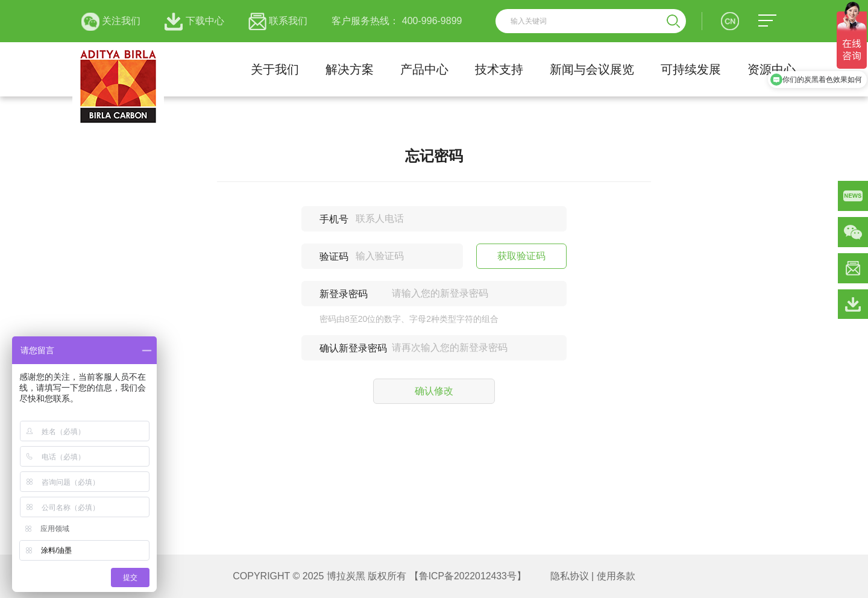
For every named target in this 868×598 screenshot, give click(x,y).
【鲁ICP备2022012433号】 (468, 576)
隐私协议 (570, 576)
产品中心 (424, 69)
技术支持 (499, 69)
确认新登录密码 (353, 348)
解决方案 (350, 69)
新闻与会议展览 (592, 69)
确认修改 (434, 391)
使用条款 (617, 576)
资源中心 (772, 69)
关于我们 (275, 69)
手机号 (334, 219)
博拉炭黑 (345, 576)
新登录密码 (344, 294)
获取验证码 (521, 256)
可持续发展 (691, 69)
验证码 (334, 257)
